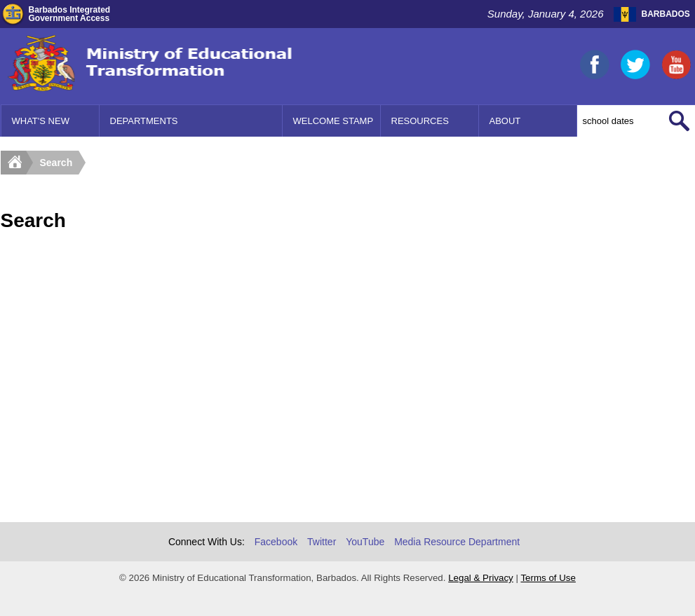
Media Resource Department (457, 542)
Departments (144, 121)
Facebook (276, 542)
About (505, 121)
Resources (420, 121)
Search (56, 163)
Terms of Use (548, 578)
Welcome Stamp (333, 121)
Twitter (322, 542)
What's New (41, 121)
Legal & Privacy (481, 578)
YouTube (365, 542)
